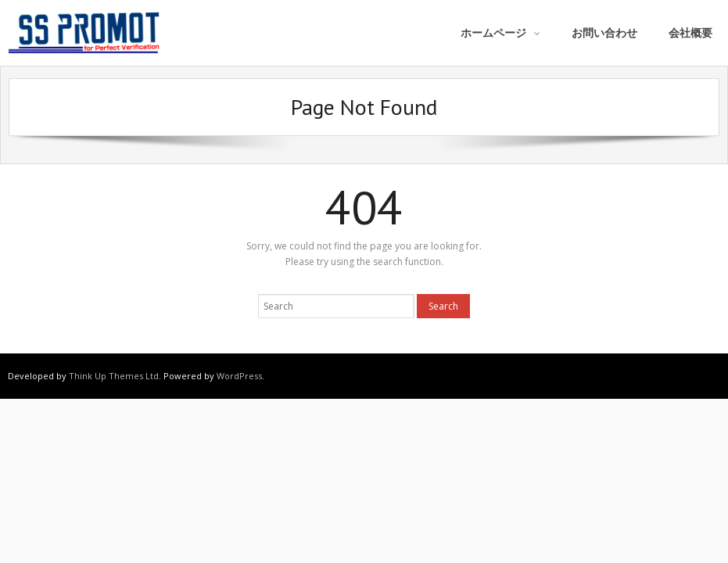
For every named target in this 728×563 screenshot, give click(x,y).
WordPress (239, 376)
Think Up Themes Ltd (114, 376)
